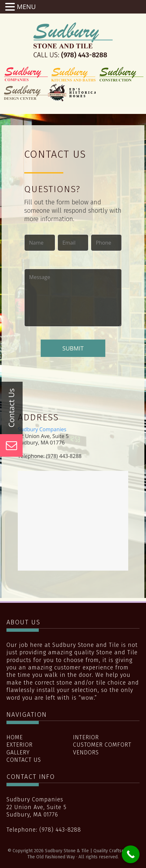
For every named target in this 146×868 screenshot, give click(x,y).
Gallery (18, 752)
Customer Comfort (102, 745)
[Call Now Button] (131, 854)
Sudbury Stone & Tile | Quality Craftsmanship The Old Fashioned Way (73, 40)
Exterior (20, 745)
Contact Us (24, 760)
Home (15, 737)
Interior (86, 737)
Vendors (86, 752)
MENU (26, 7)
